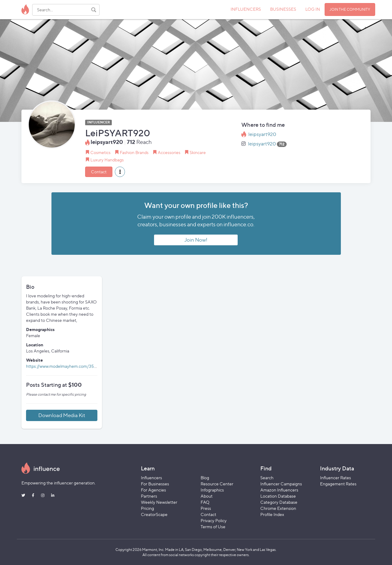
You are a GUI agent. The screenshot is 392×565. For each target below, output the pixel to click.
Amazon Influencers (279, 490)
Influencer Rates (335, 478)
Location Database (278, 496)
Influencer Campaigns (281, 484)
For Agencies (153, 490)
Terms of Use (213, 527)
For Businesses (155, 484)
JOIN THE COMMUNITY (350, 9)
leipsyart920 (262, 134)
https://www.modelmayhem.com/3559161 (65, 366)
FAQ (205, 502)
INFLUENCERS (246, 9)
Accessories (169, 152)
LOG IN (313, 9)
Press (206, 508)
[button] (120, 172)
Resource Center (217, 484)
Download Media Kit (62, 415)
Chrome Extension (278, 508)
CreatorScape (154, 514)
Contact (99, 172)
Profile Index (272, 514)
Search (267, 478)
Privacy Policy (214, 520)
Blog (205, 478)
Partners (149, 496)
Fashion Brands (134, 152)
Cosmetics (100, 152)
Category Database (279, 502)
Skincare (198, 152)
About (207, 496)
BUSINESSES (283, 9)
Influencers (151, 478)
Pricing (147, 508)
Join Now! (196, 240)
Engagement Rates (338, 484)
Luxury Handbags (107, 160)
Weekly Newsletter (159, 502)
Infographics (212, 490)
